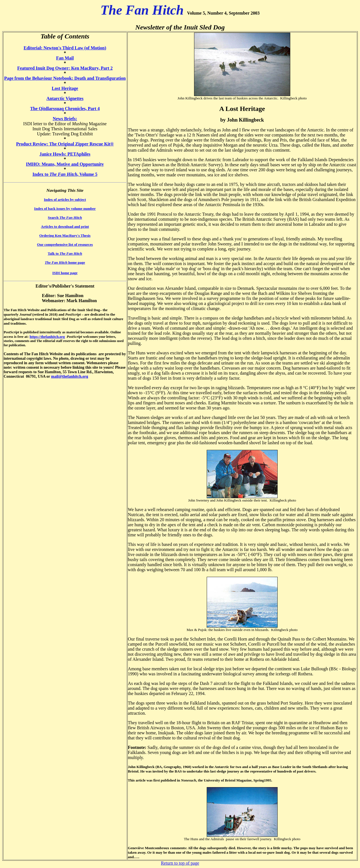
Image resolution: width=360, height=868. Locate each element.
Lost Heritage (65, 88)
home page (65, 262)
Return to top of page (180, 863)
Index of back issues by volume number (65, 209)
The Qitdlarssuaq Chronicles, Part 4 (65, 109)
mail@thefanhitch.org (70, 376)
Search (65, 217)
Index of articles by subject (65, 200)
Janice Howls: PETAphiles (65, 154)
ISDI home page (65, 273)
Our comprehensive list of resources (65, 244)
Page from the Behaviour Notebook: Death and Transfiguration (65, 78)
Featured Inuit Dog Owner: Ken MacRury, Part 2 (65, 68)
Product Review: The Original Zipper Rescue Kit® (65, 144)
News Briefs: (65, 119)
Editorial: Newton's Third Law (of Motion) (65, 48)
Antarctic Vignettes (65, 98)
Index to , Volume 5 (65, 174)
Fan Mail (65, 58)
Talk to (65, 253)
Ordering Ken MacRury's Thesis (65, 235)
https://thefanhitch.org (47, 337)
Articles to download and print (65, 226)
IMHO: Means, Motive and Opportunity (65, 164)
